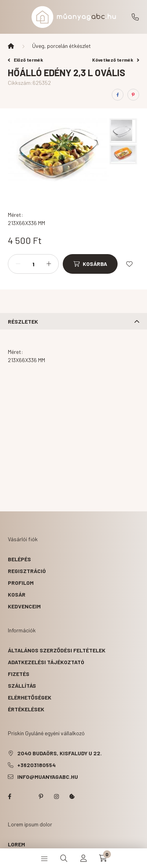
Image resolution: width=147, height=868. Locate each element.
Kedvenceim (24, 606)
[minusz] (18, 264)
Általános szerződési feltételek (57, 650)
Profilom (21, 583)
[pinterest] (133, 95)
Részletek (23, 321)
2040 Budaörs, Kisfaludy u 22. (60, 753)
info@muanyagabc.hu (48, 777)
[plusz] (49, 264)
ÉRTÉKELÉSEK (26, 709)
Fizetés (19, 674)
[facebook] (118, 95)
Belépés (19, 559)
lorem (16, 844)
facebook (9, 797)
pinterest (41, 797)
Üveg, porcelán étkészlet (62, 46)
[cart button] (103, 858)
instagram (56, 797)
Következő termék (116, 60)
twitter (25, 797)
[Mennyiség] (33, 264)
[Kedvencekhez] (129, 264)
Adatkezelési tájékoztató (46, 662)
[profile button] (83, 858)
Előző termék (25, 60)
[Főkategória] (11, 46)
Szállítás (22, 686)
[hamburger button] (44, 858)
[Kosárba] (90, 264)
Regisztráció (27, 571)
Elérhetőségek (30, 697)
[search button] (64, 858)
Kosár (17, 594)
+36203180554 (135, 17)
